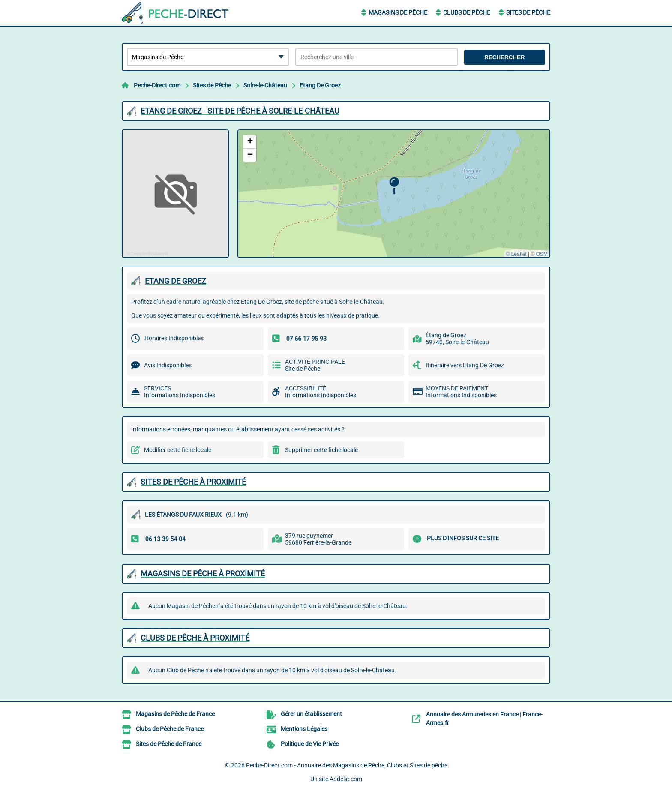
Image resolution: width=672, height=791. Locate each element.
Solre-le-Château (265, 85)
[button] (394, 186)
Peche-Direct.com (157, 85)
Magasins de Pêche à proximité (203, 574)
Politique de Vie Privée (310, 744)
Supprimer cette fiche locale (321, 450)
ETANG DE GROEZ (175, 281)
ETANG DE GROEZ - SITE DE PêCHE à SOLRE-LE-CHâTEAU (240, 111)
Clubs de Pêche (467, 12)
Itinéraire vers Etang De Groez (465, 365)
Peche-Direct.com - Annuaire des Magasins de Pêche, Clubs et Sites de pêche (347, 765)
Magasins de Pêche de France (175, 714)
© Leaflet (516, 254)
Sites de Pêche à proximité (193, 482)
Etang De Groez (320, 85)
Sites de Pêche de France (169, 744)
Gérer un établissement (311, 714)
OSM (542, 254)
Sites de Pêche (528, 12)
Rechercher (504, 57)
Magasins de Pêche (398, 12)
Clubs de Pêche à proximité (195, 638)
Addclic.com (346, 779)
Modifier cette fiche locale (178, 450)
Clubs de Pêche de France (170, 729)
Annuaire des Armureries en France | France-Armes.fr (484, 719)
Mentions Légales (304, 729)
